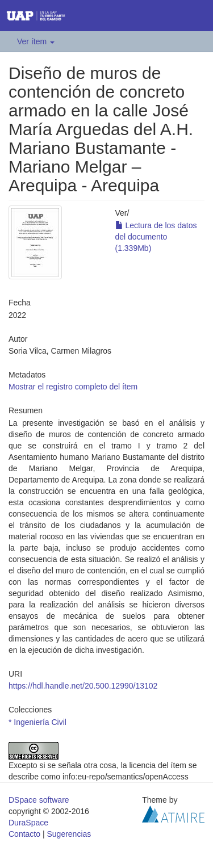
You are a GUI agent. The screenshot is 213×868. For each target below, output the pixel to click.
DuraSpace (28, 823)
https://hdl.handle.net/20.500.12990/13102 (83, 686)
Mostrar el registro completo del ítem (73, 387)
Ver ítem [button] (36, 41)
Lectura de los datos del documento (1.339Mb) (156, 237)
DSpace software (39, 800)
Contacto (24, 834)
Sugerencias (69, 834)
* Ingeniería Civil (37, 722)
